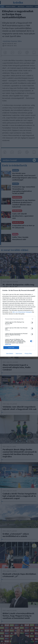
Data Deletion (10, 354)
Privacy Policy (28, 354)
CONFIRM (11, 348)
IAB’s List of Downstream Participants (22, 312)
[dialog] (19, 322)
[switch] (32, 323)
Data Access (19, 354)
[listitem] (19, 319)
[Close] (35, 291)
